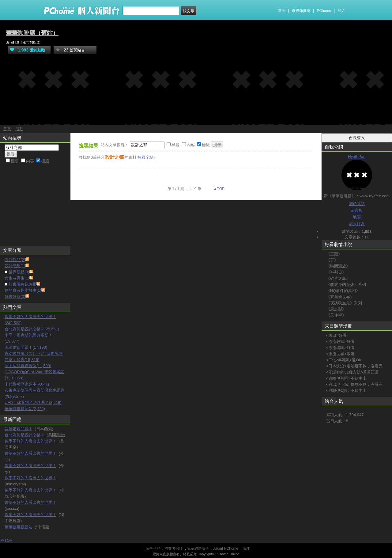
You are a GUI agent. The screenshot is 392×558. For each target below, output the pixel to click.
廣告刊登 (153, 549)
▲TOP (219, 189)
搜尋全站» (147, 157)
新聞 (282, 11)
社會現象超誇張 (23, 284)
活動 (19, 129)
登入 (341, 11)
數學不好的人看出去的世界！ (30, 441)
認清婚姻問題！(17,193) (26, 347)
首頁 (7, 129)
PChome (324, 11)
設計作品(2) (15, 260)
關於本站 (357, 204)
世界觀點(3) (19, 272)
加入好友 (357, 224)
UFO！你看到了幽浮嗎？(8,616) (33, 402)
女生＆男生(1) (17, 278)
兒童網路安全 (198, 549)
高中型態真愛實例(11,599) (28, 366)
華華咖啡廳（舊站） (32, 33)
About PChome (226, 549)
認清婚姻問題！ (19, 429)
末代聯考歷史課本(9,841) (27, 384)
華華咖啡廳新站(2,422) (25, 409)
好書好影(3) (15, 296)
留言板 (357, 210)
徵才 (246, 549)
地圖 (357, 217)
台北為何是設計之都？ (24, 435)
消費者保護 (174, 549)
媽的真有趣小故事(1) (23, 290)
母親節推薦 (301, 11)
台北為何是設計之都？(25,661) (32, 329)
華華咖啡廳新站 (19, 527)
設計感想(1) (15, 266)
